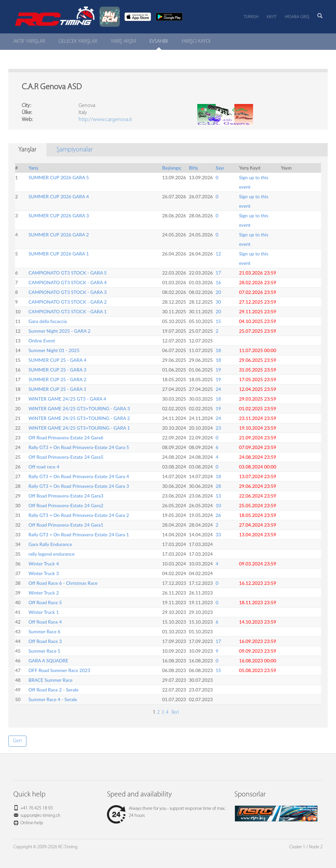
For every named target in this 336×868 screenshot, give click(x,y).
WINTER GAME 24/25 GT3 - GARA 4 (67, 399)
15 (218, 321)
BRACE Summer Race (50, 680)
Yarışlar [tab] (27, 150)
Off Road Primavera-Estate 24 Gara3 (66, 496)
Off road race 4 (44, 467)
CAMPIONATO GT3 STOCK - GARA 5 (68, 273)
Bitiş (193, 168)
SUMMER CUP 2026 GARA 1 (59, 254)
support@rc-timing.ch (40, 816)
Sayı (220, 168)
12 (218, 254)
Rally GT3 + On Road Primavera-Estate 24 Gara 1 (79, 534)
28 (218, 486)
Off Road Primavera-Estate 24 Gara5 (66, 457)
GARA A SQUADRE (48, 661)
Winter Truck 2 (44, 593)
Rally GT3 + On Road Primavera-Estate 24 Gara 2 (79, 515)
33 (218, 534)
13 (218, 496)
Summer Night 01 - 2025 (54, 350)
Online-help (32, 823)
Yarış (33, 168)
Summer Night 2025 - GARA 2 (60, 331)
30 (218, 302)
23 (218, 428)
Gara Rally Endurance (50, 544)
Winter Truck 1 (44, 612)
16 (218, 282)
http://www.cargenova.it (105, 120)
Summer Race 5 (44, 651)
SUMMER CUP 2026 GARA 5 (59, 177)
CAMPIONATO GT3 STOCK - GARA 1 (68, 311)
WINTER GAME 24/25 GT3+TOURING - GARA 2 (79, 418)
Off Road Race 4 (45, 622)
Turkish (251, 17)
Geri (17, 741)
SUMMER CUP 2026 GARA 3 (59, 215)
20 (218, 292)
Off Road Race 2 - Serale (53, 690)
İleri (175, 713)
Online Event (42, 341)
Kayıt (272, 17)
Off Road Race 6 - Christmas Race (63, 583)
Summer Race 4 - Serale (53, 699)
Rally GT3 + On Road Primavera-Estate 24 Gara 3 (79, 486)
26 (218, 515)
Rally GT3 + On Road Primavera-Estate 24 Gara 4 (79, 476)
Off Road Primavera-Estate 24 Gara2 (66, 505)
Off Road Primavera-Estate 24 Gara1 (66, 525)
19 (218, 370)
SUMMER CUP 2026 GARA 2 (59, 235)
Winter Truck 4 (44, 564)
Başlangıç (172, 168)
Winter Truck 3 (44, 573)
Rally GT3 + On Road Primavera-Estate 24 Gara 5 (79, 447)
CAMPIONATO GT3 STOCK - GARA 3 (68, 292)
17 (218, 273)
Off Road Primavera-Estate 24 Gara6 (66, 438)
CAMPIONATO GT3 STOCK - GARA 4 (68, 282)
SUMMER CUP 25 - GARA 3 (57, 370)
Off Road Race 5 (45, 602)
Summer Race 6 (44, 631)
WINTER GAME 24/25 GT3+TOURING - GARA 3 (79, 408)
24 (218, 389)
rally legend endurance (51, 554)
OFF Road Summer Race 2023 (59, 670)
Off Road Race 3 (45, 641)
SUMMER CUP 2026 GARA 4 (59, 196)
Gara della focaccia (48, 321)
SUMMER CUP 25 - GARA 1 (57, 389)
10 (218, 505)
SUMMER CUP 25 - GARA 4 (57, 360)
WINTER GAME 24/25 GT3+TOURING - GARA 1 (79, 428)
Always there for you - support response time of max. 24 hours (166, 812)
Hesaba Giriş (297, 17)
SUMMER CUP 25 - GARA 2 (57, 379)
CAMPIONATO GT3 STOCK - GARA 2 (68, 302)
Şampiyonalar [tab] (75, 150)
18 (218, 350)
